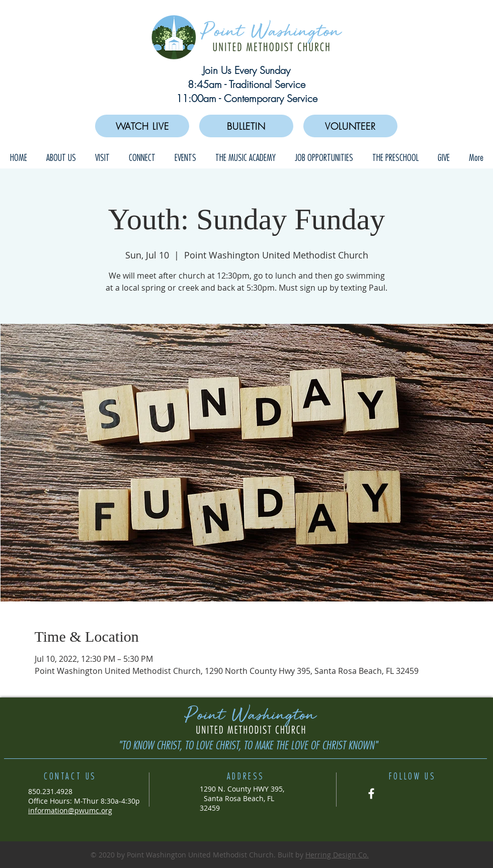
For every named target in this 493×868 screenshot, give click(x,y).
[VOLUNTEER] (350, 126)
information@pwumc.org (70, 810)
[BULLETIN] (246, 126)
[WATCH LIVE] (142, 126)
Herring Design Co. (337, 855)
